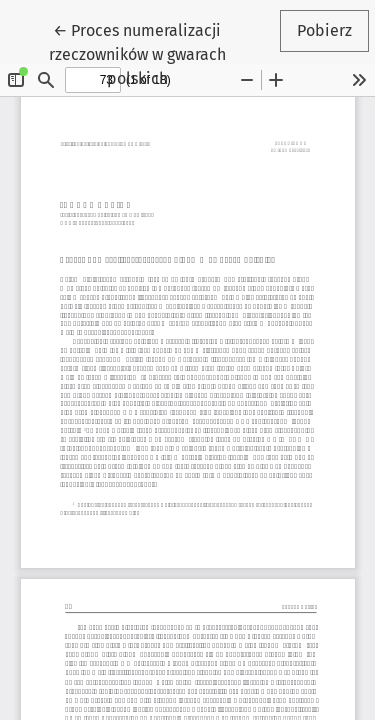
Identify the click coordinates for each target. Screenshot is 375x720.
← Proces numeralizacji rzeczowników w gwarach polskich (159, 53)
